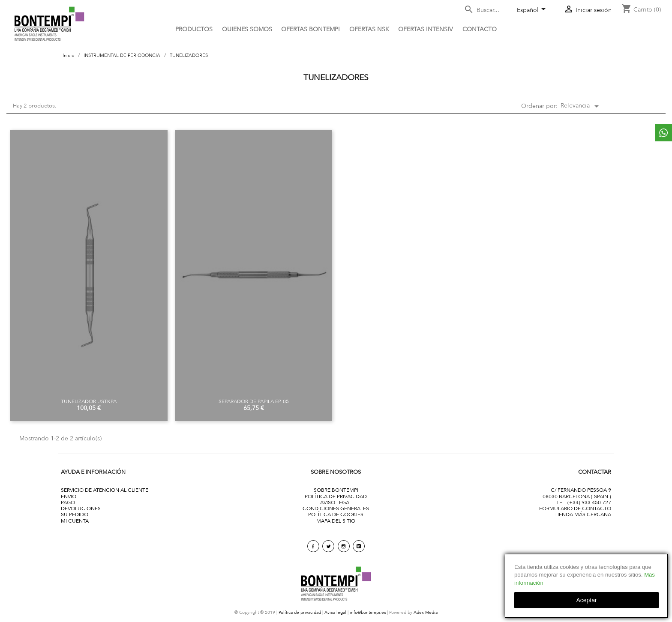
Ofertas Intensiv (426, 29)
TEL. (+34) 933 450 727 (584, 502)
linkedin (359, 546)
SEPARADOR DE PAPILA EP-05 (254, 401)
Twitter (328, 546)
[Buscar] (487, 10)
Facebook (313, 546)
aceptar (586, 600)
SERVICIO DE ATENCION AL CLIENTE (105, 490)
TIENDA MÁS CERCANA (583, 514)
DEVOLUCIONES (81, 508)
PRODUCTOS (194, 29)
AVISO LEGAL (336, 502)
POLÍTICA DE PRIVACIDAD (336, 496)
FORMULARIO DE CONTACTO (575, 508)
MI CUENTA (75, 521)
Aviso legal (335, 612)
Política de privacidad (300, 612)
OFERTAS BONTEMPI (310, 29)
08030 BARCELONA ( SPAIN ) (577, 496)
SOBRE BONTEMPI (336, 490)
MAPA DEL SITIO (336, 521)
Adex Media (426, 612)
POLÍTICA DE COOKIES (336, 514)
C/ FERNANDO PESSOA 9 (581, 490)
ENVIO (69, 496)
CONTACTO (480, 29)
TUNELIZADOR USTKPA (89, 401)
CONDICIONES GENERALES (336, 508)
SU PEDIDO (75, 514)
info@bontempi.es (368, 612)
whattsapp (663, 133)
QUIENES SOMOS (247, 29)
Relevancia (581, 106)
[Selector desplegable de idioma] (533, 11)
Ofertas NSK (369, 29)
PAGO (68, 502)
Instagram (344, 546)
